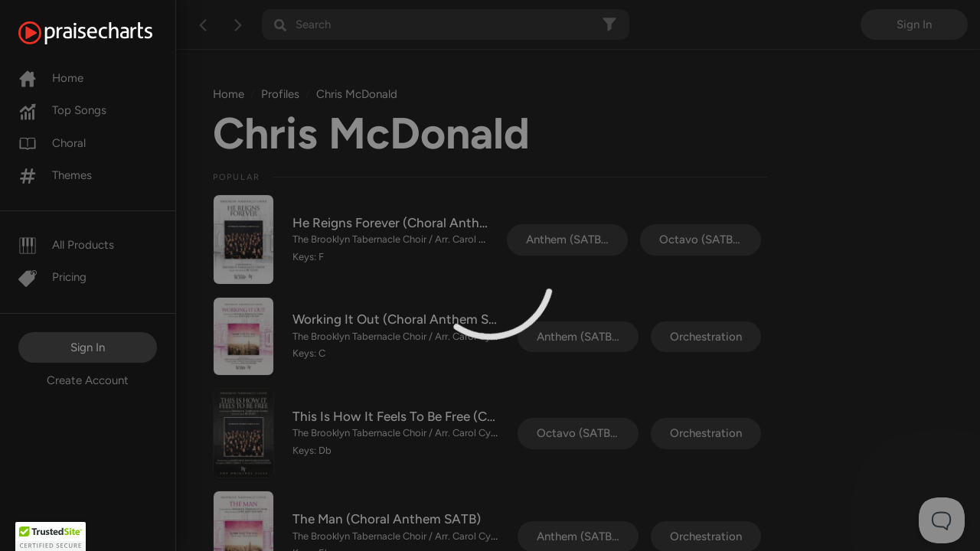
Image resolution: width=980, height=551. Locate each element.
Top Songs (62, 110)
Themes (55, 175)
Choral (52, 143)
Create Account (88, 380)
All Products (66, 245)
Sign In (88, 347)
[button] (51, 536)
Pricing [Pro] (52, 277)
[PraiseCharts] (105, 33)
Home (51, 78)
